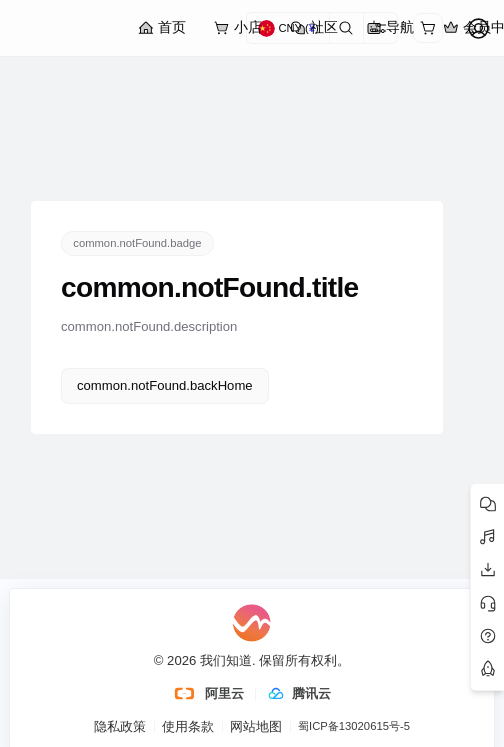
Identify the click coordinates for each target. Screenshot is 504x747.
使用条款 (188, 726)
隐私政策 (120, 726)
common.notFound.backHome (165, 385)
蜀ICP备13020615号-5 (354, 726)
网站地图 (256, 726)
